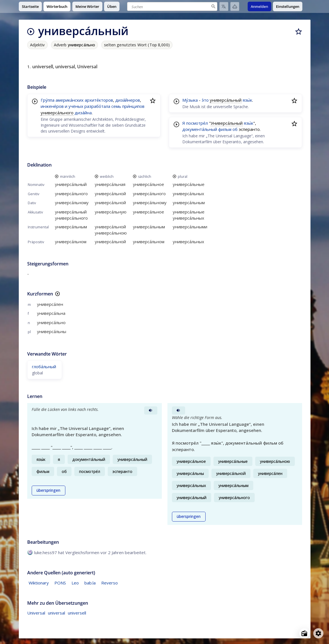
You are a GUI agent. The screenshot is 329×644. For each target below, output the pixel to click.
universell (77, 613)
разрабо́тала (97, 106)
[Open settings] (318, 633)
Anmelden (259, 6)
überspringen (48, 490)
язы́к (247, 100)
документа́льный (200, 129)
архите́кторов (99, 100)
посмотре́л (197, 123)
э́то (205, 100)
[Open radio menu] (304, 633)
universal (57, 613)
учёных (76, 106)
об (235, 129)
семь (116, 106)
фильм (225, 129)
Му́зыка (190, 100)
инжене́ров (52, 106)
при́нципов (133, 106)
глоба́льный (44, 367)
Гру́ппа (48, 100)
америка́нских (70, 100)
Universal (36, 613)
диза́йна (83, 113)
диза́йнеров (128, 100)
